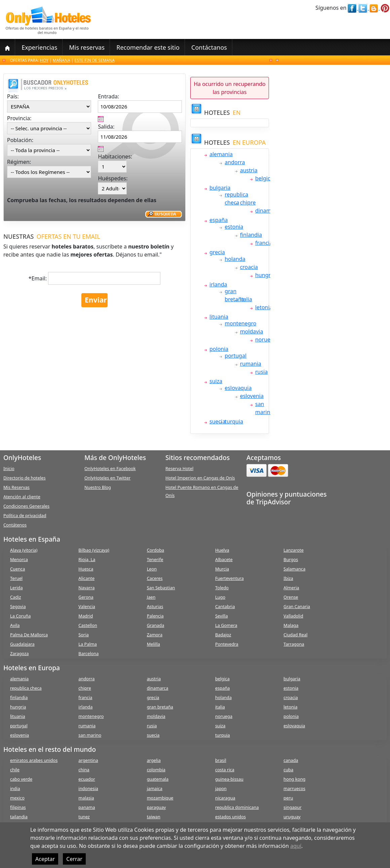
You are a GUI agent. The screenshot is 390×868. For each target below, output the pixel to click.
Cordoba (156, 550)
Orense (291, 597)
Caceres (155, 578)
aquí (296, 846)
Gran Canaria (297, 606)
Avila (15, 625)
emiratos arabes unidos (34, 760)
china (84, 770)
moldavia (252, 331)
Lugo (220, 597)
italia (246, 299)
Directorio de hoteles (25, 478)
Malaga (291, 625)
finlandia (251, 235)
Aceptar (45, 859)
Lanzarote (294, 550)
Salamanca (294, 569)
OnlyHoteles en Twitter (107, 478)
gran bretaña (160, 707)
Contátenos (15, 525)
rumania (251, 364)
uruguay (292, 817)
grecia (217, 252)
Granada (156, 625)
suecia (217, 421)
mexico (17, 798)
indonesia (88, 788)
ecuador (87, 779)
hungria (265, 275)
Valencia (87, 606)
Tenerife (155, 559)
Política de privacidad (25, 515)
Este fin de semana (95, 60)
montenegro (240, 323)
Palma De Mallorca (29, 635)
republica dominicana (237, 807)
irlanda (218, 284)
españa (219, 220)
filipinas (18, 807)
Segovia (18, 606)
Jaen (151, 597)
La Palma (88, 644)
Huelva (222, 550)
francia (264, 243)
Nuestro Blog (98, 487)
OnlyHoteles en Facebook (110, 468)
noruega (266, 339)
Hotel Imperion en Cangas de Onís (200, 478)
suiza (216, 381)
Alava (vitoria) (24, 550)
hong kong (294, 779)
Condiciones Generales (26, 506)
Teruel (16, 578)
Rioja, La (87, 559)
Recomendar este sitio (148, 47)
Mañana (62, 60)
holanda (235, 259)
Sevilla (222, 616)
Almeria (291, 588)
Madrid (86, 616)
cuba (288, 770)
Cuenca (17, 569)
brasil (221, 760)
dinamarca (269, 211)
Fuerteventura (229, 578)
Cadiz (15, 597)
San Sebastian (161, 588)
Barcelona (88, 653)
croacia (249, 267)
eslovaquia (238, 388)
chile (15, 770)
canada (291, 760)
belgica (264, 178)
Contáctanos (209, 47)
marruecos (294, 788)
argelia (154, 760)
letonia (264, 307)
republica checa (26, 688)
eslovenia (252, 396)
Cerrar (74, 859)
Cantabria (225, 606)
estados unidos (230, 817)
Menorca (19, 559)
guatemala (158, 779)
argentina (88, 760)
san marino (90, 735)
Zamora (155, 635)
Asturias (155, 606)
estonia (234, 227)
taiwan (154, 817)
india (15, 788)
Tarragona (294, 644)
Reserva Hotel (179, 468)
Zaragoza (19, 653)
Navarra (86, 588)
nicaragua (225, 798)
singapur (292, 807)
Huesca (86, 569)
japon (221, 788)
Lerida (16, 588)
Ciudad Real (295, 635)
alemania (221, 154)
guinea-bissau (229, 779)
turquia (234, 421)
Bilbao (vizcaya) (94, 550)
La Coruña (20, 616)
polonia (219, 349)
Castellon (88, 625)
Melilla (153, 644)
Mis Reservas (16, 487)
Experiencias (39, 47)
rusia (261, 372)
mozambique (160, 798)
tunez (84, 817)
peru (288, 798)
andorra (235, 162)
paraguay (157, 807)
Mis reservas (87, 47)
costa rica (225, 770)
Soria (84, 635)
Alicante (86, 578)
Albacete (224, 559)
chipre (248, 202)
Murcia (222, 569)
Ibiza (288, 578)
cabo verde (21, 779)
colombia (156, 770)
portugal (236, 356)
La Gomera (226, 625)
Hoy (44, 60)
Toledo (222, 588)
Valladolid (293, 616)
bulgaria (220, 188)
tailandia (19, 817)
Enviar (96, 300)
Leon (152, 569)
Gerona (86, 597)
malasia (86, 798)
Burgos (291, 559)
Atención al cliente (22, 497)
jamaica (155, 788)
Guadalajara (22, 644)
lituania (219, 317)
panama (87, 807)
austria (249, 170)
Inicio (9, 468)
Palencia (155, 616)
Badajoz (223, 635)
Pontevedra (227, 644)
